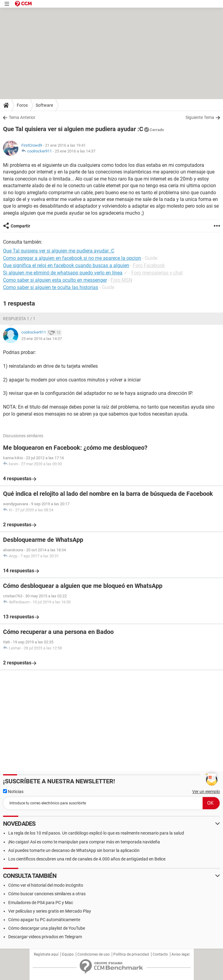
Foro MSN (121, 280)
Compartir (20, 226)
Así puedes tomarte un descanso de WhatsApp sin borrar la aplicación (74, 850)
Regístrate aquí (46, 954)
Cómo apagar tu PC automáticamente (44, 920)
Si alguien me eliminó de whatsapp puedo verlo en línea (63, 273)
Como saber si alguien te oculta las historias (51, 287)
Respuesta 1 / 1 (19, 319)
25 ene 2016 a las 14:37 (75, 151)
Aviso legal (181, 954)
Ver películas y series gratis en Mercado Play (50, 911)
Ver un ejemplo (206, 792)
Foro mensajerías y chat (157, 273)
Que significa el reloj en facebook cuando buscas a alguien (66, 265)
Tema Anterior (22, 117)
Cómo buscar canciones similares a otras (47, 894)
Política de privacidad (131, 954)
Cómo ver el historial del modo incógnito (46, 885)
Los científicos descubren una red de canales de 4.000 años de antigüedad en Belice (87, 859)
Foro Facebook (149, 265)
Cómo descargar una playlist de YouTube (47, 928)
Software (44, 105)
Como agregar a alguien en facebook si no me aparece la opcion (72, 258)
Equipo (68, 954)
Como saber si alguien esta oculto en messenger (55, 280)
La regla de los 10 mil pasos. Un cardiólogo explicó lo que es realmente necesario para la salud (96, 833)
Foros (22, 105)
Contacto (160, 954)
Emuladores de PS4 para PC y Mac (41, 903)
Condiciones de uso (94, 954)
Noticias (13, 792)
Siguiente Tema (200, 117)
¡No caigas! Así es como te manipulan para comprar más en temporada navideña (84, 842)
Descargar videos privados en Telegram (45, 937)
